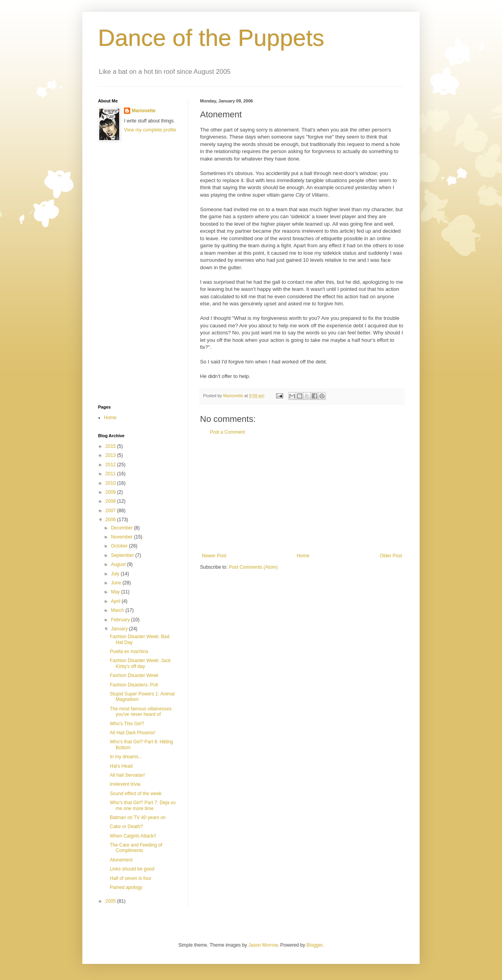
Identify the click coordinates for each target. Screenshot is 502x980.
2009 (111, 492)
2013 (111, 455)
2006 (111, 520)
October (120, 546)
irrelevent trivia (125, 784)
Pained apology (126, 887)
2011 (111, 474)
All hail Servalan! (127, 775)
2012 (111, 465)
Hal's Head (121, 766)
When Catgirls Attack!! (133, 836)
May (116, 592)
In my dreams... (126, 757)
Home (303, 556)
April (116, 601)
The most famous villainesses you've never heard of (141, 712)
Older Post (391, 556)
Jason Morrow (263, 945)
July (116, 574)
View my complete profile (150, 130)
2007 (111, 511)
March (118, 610)
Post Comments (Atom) (253, 567)
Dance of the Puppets (211, 38)
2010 (111, 483)
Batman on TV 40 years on (138, 818)
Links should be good (132, 869)
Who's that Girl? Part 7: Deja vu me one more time (143, 805)
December (123, 528)
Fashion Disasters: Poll (134, 685)
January (120, 629)
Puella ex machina (129, 652)
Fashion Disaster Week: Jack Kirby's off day (140, 663)
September (123, 555)
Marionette (144, 111)
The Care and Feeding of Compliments (136, 848)
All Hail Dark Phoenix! (133, 733)
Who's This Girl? (127, 724)
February (121, 620)
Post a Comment (227, 432)
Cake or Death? (126, 827)
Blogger (314, 945)
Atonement (121, 860)
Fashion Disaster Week (134, 675)
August (119, 564)
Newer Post (214, 556)
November (123, 537)
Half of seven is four (131, 878)
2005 (111, 901)
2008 (111, 501)
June (117, 583)
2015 (111, 446)
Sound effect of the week (136, 794)
